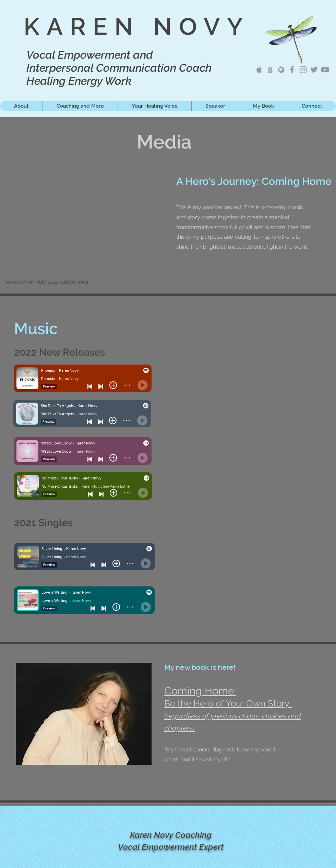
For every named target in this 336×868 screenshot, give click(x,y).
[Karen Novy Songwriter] (292, 70)
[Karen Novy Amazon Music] (270, 70)
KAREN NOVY (137, 26)
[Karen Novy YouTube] (325, 70)
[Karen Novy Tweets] (314, 70)
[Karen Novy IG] (303, 70)
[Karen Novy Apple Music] (259, 70)
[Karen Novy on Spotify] (281, 70)
